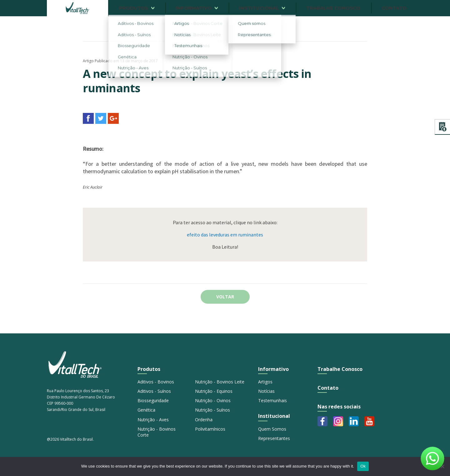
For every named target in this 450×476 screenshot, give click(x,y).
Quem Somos (272, 429)
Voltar (225, 297)
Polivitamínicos (210, 429)
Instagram (338, 421)
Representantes (274, 438)
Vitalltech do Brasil (77, 8)
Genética (146, 410)
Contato (394, 8)
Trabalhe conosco (333, 8)
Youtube (369, 421)
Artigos (265, 382)
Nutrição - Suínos (212, 410)
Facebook (322, 421)
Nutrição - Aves (153, 420)
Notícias (266, 391)
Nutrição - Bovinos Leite (220, 382)
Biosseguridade (153, 400)
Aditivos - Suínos (154, 391)
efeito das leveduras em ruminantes (225, 235)
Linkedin (354, 421)
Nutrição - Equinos (214, 391)
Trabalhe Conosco (340, 369)
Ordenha (204, 420)
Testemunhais (272, 400)
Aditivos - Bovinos (156, 382)
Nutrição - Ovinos (213, 400)
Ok (363, 466)
